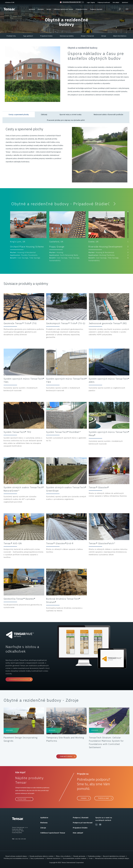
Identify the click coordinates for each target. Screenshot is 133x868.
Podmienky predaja (94, 856)
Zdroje (49, 9)
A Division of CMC (10, 2)
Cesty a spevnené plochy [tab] (19, 115)
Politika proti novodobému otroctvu (16, 858)
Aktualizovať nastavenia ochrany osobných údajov (112, 858)
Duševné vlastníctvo (54, 858)
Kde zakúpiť (116, 2)
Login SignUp (91, 2)
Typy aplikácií (28, 36)
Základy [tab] (44, 115)
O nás (91, 858)
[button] (72, 2)
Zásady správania (79, 856)
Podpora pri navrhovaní (104, 2)
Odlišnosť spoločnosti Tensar (63, 9)
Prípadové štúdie (82, 9)
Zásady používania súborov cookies (42, 856)
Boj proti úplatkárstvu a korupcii (114, 856)
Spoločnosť (125, 2)
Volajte (84, 798)
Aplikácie (32, 9)
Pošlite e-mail (104, 798)
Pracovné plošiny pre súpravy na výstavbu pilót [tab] (66, 120)
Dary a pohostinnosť (37, 858)
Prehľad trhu (11, 36)
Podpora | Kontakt (96, 9)
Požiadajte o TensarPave (19, 679)
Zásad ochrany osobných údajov (16, 856)
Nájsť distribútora (120, 36)
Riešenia (41, 9)
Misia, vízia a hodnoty (63, 856)
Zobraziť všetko (66, 756)
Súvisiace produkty (67, 36)
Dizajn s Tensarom (87, 36)
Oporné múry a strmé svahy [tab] (71, 115)
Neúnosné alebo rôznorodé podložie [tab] (108, 115)
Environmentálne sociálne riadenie (75, 858)
